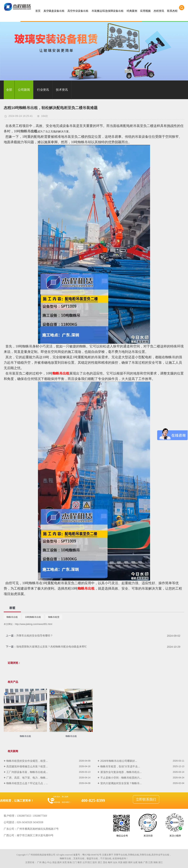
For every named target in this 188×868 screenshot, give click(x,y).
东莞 (64, 862)
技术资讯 (62, 90)
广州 (39, 862)
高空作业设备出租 (78, 11)
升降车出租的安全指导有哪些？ (35, 636)
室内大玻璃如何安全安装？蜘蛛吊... (121, 783)
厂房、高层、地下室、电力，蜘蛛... (27, 778)
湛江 (100, 862)
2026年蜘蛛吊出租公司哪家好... (119, 761)
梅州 (110, 862)
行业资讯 (43, 90)
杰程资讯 (159, 11)
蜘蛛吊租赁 (54, 617)
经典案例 (132, 11)
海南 (140, 862)
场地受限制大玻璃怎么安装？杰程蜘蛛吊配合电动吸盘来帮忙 (52, 647)
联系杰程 (172, 11)
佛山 (44, 862)
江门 (75, 862)
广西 (145, 862)
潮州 (130, 862)
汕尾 (135, 862)
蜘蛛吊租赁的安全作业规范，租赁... (27, 761)
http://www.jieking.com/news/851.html (34, 624)
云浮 (85, 862)
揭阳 (125, 862)
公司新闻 (24, 90)
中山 (49, 862)
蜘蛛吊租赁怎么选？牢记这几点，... (27, 783)
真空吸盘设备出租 (54, 11)
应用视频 (145, 11)
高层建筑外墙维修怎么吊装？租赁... (27, 766)
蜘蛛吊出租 (12, 617)
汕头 (115, 862)
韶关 (95, 862)
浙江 (161, 862)
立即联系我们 (146, 799)
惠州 (59, 862)
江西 (150, 862)
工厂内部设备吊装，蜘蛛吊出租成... (27, 772)
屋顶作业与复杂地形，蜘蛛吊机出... (121, 772)
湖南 (155, 862)
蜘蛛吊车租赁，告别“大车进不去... (120, 766)
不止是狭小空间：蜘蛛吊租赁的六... (121, 778)
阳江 (90, 862)
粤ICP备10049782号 (92, 855)
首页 (38, 11)
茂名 (105, 862)
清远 (54, 862)
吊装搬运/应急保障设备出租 (108, 11)
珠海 (70, 862)
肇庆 (80, 862)
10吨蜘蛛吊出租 (33, 617)
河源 (120, 862)
